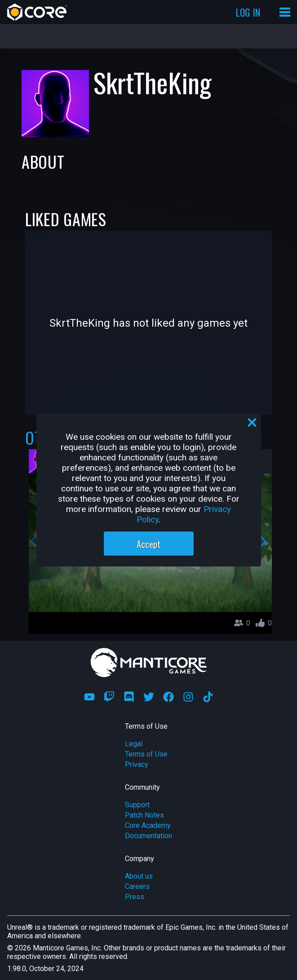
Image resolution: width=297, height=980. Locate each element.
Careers (137, 886)
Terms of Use (146, 754)
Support (137, 805)
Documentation (148, 836)
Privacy (137, 764)
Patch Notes (144, 815)
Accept (148, 544)
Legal (134, 744)
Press (135, 897)
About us (139, 876)
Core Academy (148, 825)
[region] (149, 490)
